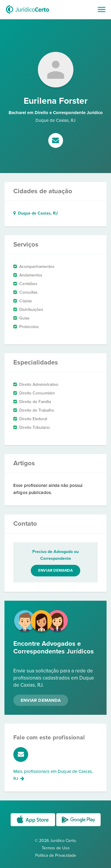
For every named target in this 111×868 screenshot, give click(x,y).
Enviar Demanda (41, 700)
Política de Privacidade (56, 855)
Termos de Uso (56, 848)
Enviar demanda (55, 570)
